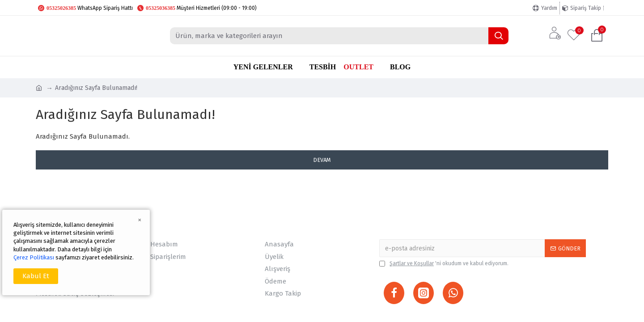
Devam (322, 160)
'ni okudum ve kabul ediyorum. (444, 263)
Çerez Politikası (34, 257)
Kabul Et (36, 276)
